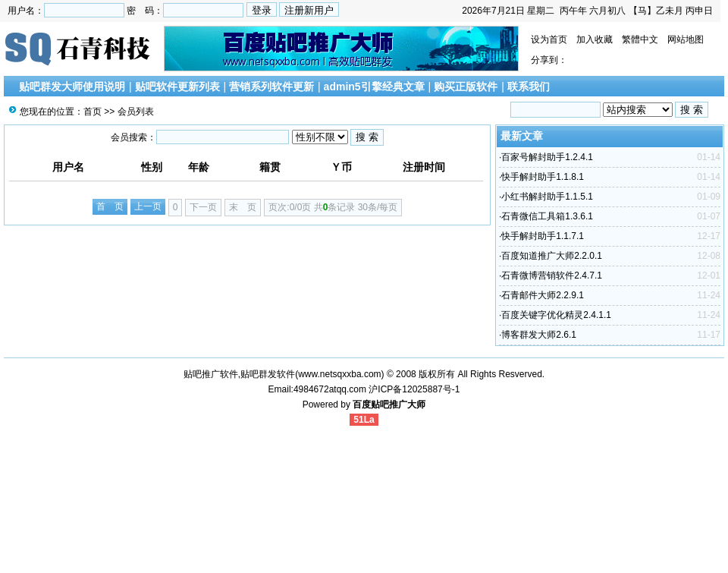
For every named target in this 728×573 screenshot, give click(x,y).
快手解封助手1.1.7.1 (543, 236)
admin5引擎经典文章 (374, 87)
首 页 (110, 206)
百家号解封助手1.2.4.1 (547, 157)
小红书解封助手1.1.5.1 (547, 197)
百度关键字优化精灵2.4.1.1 (556, 315)
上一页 (148, 206)
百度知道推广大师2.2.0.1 (552, 256)
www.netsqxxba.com (339, 374)
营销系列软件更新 (271, 87)
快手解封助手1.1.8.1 (543, 177)
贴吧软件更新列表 (177, 87)
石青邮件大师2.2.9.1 (543, 295)
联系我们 (529, 87)
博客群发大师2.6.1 (539, 335)
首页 (93, 112)
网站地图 (686, 39)
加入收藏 (595, 39)
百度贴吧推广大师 (389, 405)
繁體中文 (640, 39)
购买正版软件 (466, 87)
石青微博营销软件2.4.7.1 (552, 275)
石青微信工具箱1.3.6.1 (547, 216)
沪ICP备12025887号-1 (414, 389)
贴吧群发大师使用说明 (72, 87)
